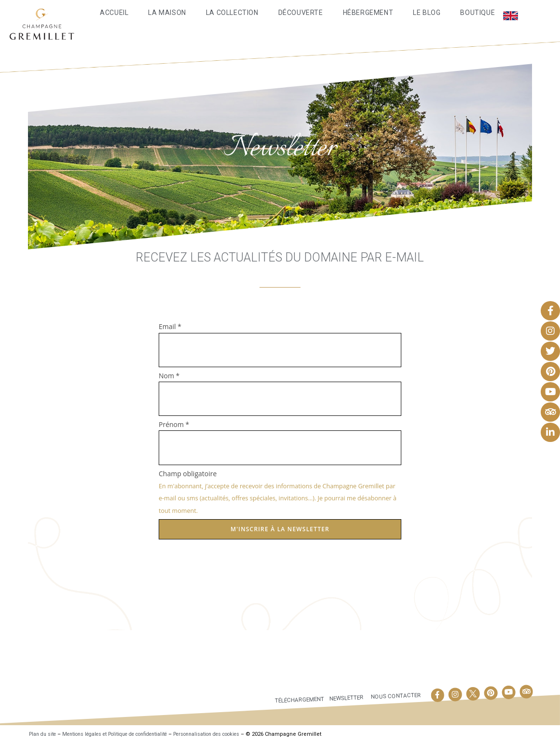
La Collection (232, 13)
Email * (170, 326)
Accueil (114, 13)
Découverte (301, 13)
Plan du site (44, 734)
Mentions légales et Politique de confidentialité (126, 734)
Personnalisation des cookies (232, 734)
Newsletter (342, 698)
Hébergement (368, 13)
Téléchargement (291, 700)
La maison (167, 13)
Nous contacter (395, 696)
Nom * (169, 376)
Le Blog (427, 13)
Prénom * (174, 424)
